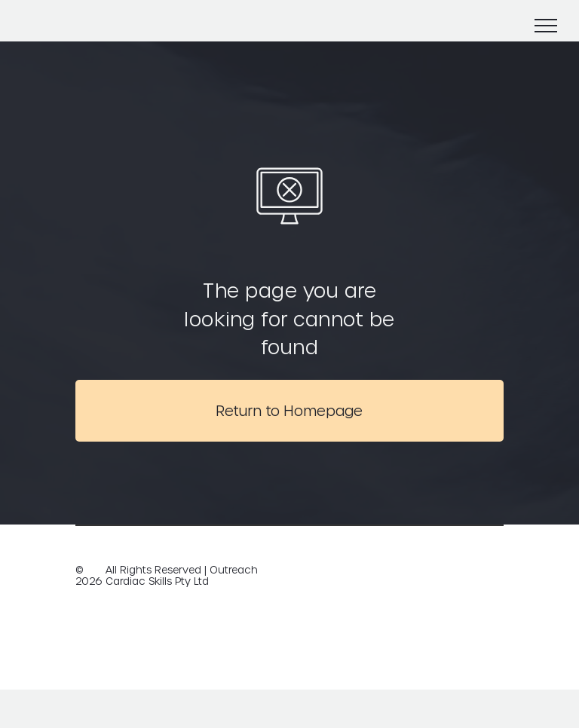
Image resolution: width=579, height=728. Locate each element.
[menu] (546, 26)
